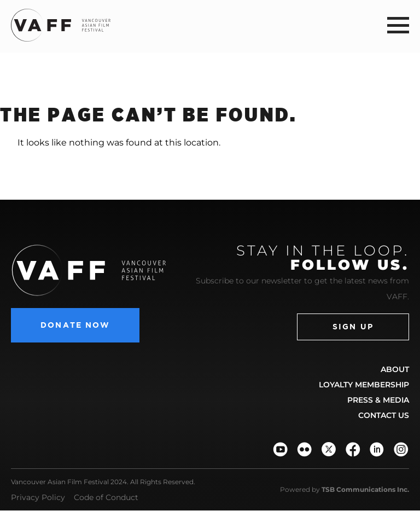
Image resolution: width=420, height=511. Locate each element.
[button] (398, 25)
